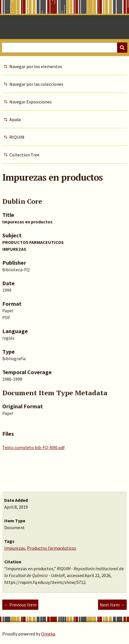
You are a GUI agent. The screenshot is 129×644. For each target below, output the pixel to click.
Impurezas (15, 548)
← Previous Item (20, 605)
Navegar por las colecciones (36, 84)
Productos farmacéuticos (52, 548)
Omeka (48, 634)
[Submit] (122, 48)
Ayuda (15, 119)
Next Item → (112, 605)
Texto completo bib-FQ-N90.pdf (34, 447)
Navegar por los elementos (36, 66)
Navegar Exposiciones (31, 102)
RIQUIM (17, 137)
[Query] (64, 48)
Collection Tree (24, 155)
